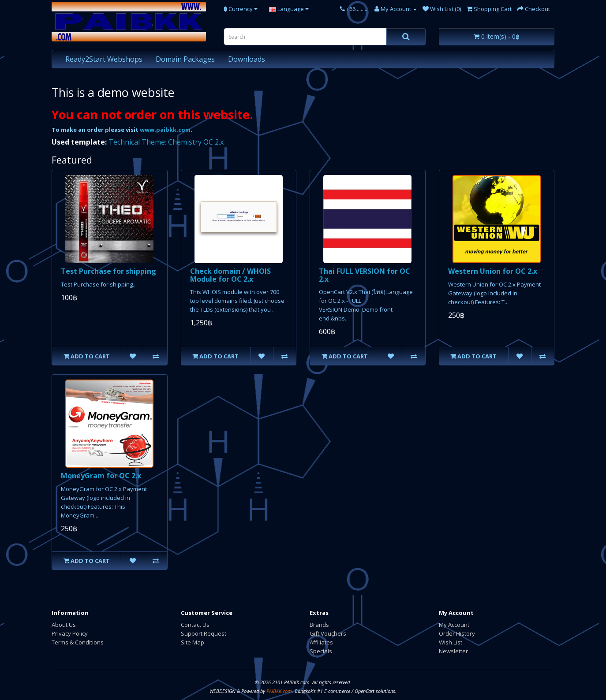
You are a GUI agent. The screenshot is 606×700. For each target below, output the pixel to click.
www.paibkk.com (165, 130)
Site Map (193, 642)
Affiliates (321, 642)
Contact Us (195, 625)
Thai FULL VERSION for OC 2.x (365, 275)
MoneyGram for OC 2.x (101, 476)
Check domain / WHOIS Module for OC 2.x (230, 275)
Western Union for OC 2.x (493, 271)
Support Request (204, 633)
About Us (64, 625)
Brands (319, 625)
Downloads (247, 59)
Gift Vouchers (328, 633)
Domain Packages (185, 59)
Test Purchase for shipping (108, 271)
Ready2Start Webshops (104, 59)
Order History (457, 633)
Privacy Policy (70, 633)
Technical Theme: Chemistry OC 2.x (166, 142)
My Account (454, 625)
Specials (321, 651)
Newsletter (453, 651)
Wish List (451, 642)
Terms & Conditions (78, 642)
